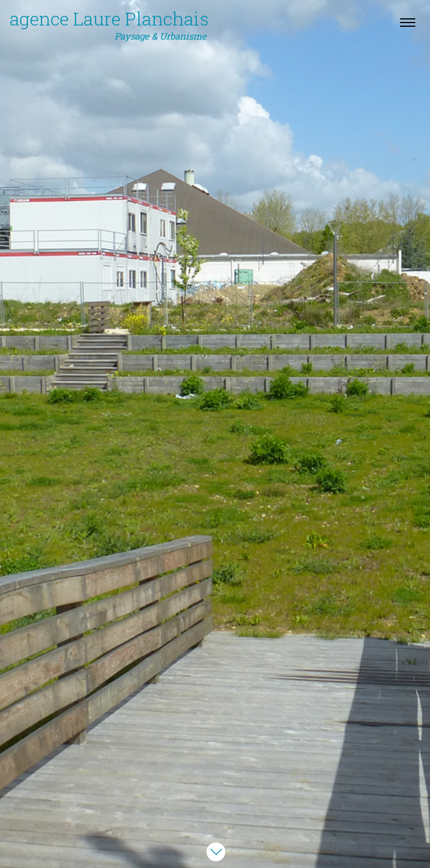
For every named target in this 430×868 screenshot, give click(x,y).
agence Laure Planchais (109, 25)
